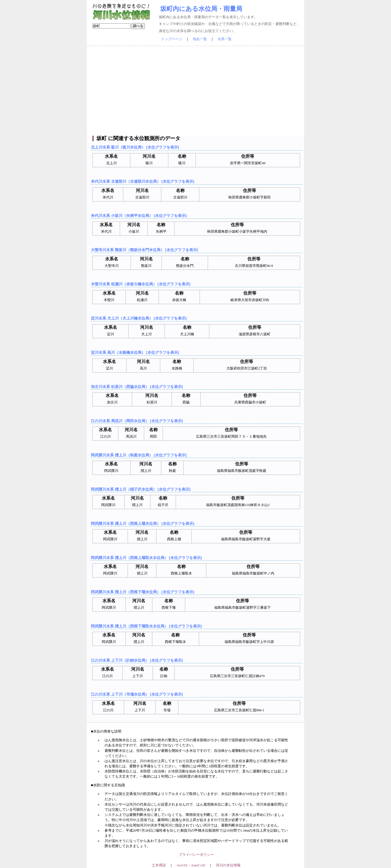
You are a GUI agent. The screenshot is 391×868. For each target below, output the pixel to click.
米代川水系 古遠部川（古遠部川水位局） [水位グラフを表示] (143, 181)
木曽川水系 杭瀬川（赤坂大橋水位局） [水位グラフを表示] (141, 284)
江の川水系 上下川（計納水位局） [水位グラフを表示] (137, 660)
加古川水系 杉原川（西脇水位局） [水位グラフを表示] (137, 387)
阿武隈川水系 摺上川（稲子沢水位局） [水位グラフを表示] (141, 489)
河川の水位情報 (228, 865)
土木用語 (159, 865)
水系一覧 (225, 39)
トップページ (172, 39)
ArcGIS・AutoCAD (191, 865)
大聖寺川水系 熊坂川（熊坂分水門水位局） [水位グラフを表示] (144, 250)
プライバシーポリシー (196, 855)
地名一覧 (200, 39)
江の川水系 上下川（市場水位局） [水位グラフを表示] (137, 694)
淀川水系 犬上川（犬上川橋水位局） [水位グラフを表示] (139, 318)
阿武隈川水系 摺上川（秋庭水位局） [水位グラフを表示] (139, 455)
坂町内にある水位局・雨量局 (201, 9)
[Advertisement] (195, 91)
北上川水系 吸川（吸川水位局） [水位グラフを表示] (135, 147)
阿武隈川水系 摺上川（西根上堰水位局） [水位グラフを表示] (143, 523)
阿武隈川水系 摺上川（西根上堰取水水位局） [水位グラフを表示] (146, 558)
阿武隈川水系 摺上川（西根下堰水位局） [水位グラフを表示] (143, 592)
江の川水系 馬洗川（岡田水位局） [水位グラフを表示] (137, 421)
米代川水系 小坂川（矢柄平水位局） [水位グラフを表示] (139, 216)
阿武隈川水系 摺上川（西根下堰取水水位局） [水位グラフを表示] (146, 626)
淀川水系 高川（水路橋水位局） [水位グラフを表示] (135, 352)
